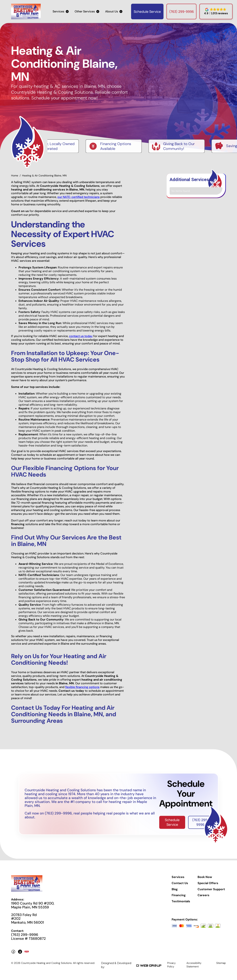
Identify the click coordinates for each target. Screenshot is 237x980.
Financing (179, 896)
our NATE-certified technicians (79, 198)
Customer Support (211, 890)
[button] (61, 12)
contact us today (81, 337)
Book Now (205, 878)
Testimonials (181, 902)
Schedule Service (147, 12)
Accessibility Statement (194, 966)
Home (15, 177)
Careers (203, 896)
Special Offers (208, 884)
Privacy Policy (171, 966)
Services (178, 878)
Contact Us (180, 884)
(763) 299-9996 (181, 12)
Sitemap (221, 964)
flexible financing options (82, 688)
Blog (175, 890)
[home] (26, 12)
